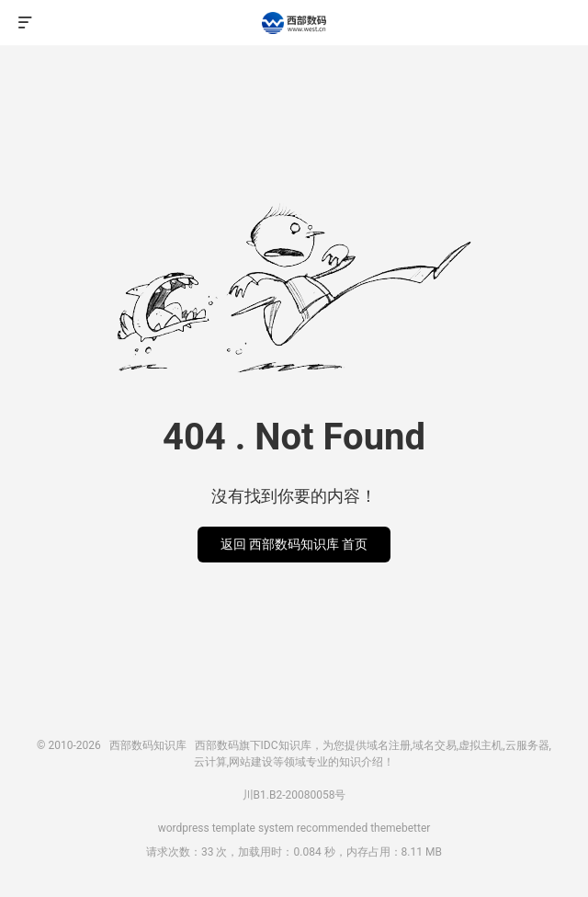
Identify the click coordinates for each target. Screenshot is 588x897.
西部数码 (217, 745)
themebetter (400, 828)
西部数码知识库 (294, 23)
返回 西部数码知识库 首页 (294, 544)
